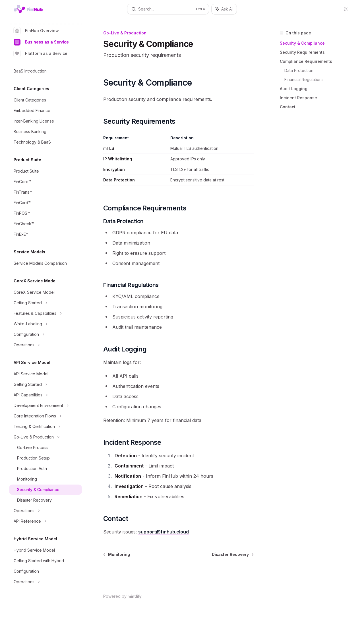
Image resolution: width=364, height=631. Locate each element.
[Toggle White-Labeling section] (45, 324)
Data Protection (299, 70)
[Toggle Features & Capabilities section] (45, 313)
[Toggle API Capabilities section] (45, 395)
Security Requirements (302, 52)
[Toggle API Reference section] (45, 521)
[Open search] (168, 9)
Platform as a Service (41, 53)
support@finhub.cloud (164, 532)
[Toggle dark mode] (346, 9)
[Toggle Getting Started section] (45, 303)
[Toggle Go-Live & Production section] (45, 437)
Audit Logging (294, 89)
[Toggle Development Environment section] (45, 406)
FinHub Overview (36, 31)
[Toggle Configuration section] (45, 334)
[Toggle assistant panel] (224, 9)
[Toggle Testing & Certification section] (45, 427)
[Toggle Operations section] (45, 345)
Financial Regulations (304, 79)
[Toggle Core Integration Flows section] (45, 416)
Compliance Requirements (306, 61)
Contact (288, 107)
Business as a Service (41, 42)
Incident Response (298, 98)
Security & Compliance (302, 43)
